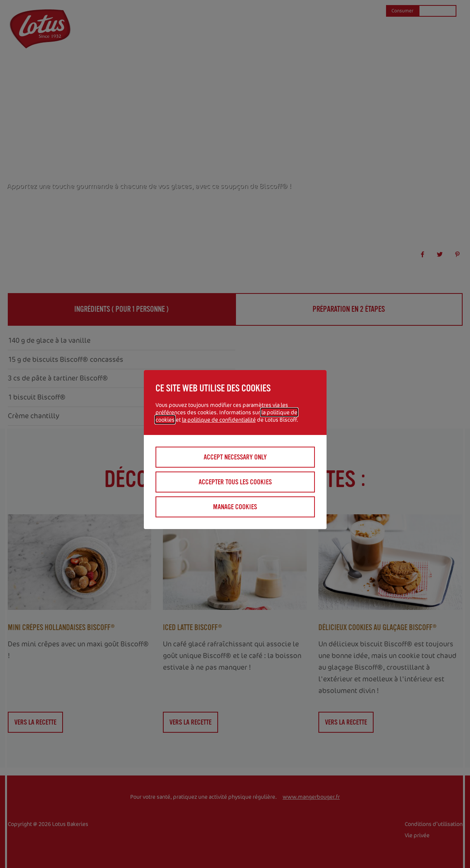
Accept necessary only (235, 457)
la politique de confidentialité (219, 420)
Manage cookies (235, 507)
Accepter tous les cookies (235, 482)
